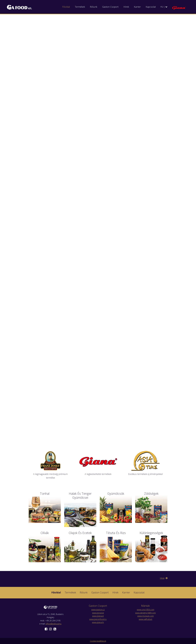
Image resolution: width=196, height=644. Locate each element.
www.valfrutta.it (145, 619)
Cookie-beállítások (98, 641)
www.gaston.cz (98, 610)
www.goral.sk (98, 613)
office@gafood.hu (53, 624)
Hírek (164, 578)
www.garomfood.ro (98, 619)
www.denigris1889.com (145, 613)
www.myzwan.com (146, 616)
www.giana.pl (98, 616)
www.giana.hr (98, 622)
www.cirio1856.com (146, 610)
